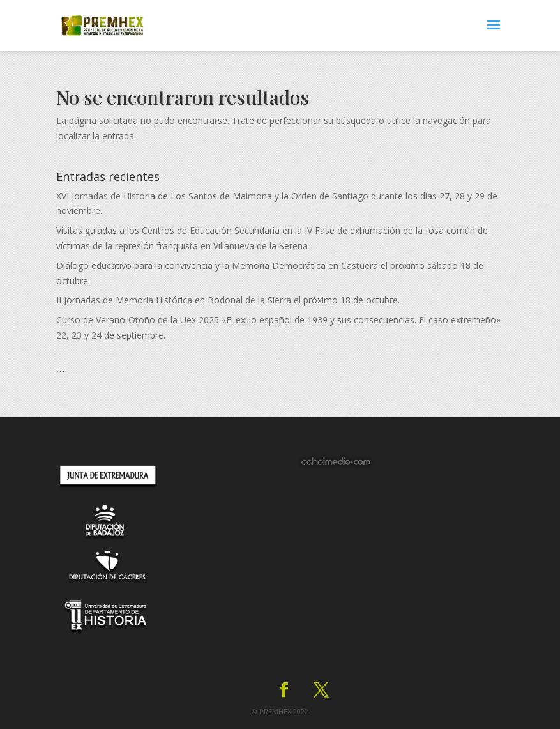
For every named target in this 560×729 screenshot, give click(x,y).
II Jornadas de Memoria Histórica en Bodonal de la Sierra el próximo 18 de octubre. (228, 300)
